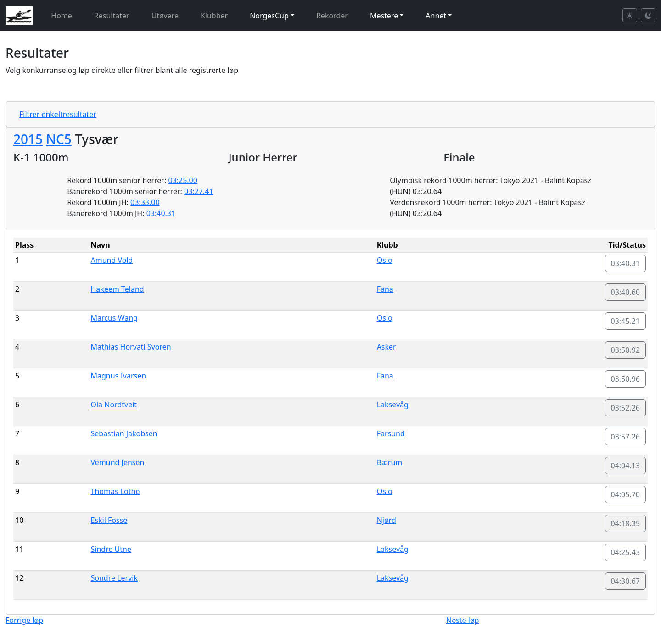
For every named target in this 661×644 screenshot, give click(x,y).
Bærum (390, 462)
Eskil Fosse (109, 520)
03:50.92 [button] (626, 350)
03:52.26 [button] (626, 408)
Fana (385, 289)
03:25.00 (183, 180)
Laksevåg (393, 405)
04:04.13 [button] (626, 466)
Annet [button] (436, 16)
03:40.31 (161, 213)
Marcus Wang (114, 318)
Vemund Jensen (118, 462)
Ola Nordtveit (114, 405)
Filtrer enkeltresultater (58, 114)
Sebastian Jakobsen (124, 433)
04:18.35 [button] (626, 523)
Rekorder (332, 16)
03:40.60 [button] (626, 292)
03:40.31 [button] (626, 263)
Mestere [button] (384, 16)
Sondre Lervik (114, 578)
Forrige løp (24, 620)
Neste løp (462, 620)
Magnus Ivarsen (119, 376)
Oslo (385, 260)
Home (62, 16)
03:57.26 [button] (626, 437)
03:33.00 (145, 202)
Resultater (112, 16)
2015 (28, 139)
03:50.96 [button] (626, 379)
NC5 (59, 139)
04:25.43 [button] (626, 552)
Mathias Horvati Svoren (131, 347)
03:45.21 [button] (626, 321)
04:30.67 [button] (626, 581)
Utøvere (165, 16)
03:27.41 (199, 191)
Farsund (391, 433)
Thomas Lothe (115, 491)
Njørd (387, 520)
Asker (387, 347)
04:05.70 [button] (626, 494)
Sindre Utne (111, 549)
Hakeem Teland (118, 289)
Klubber (214, 16)
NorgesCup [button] (269, 16)
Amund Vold (112, 260)
